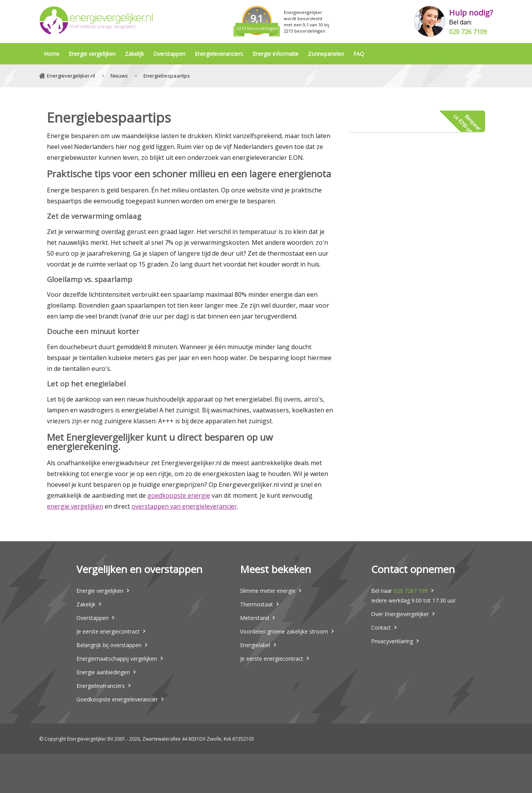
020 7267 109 (411, 591)
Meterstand (255, 618)
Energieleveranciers (219, 54)
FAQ (359, 54)
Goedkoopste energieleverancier (117, 699)
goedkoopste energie (179, 495)
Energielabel (255, 645)
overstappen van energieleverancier (184, 506)
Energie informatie (275, 54)
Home (52, 54)
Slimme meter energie (268, 591)
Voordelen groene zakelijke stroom (284, 631)
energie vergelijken (75, 506)
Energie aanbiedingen (103, 672)
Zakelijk (134, 54)
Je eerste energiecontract (108, 631)
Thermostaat (256, 604)
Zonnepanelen (326, 54)
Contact (381, 628)
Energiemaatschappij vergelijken (117, 659)
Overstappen (169, 54)
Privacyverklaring (392, 641)
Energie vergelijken (92, 54)
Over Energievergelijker (400, 614)
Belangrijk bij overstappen (109, 645)
